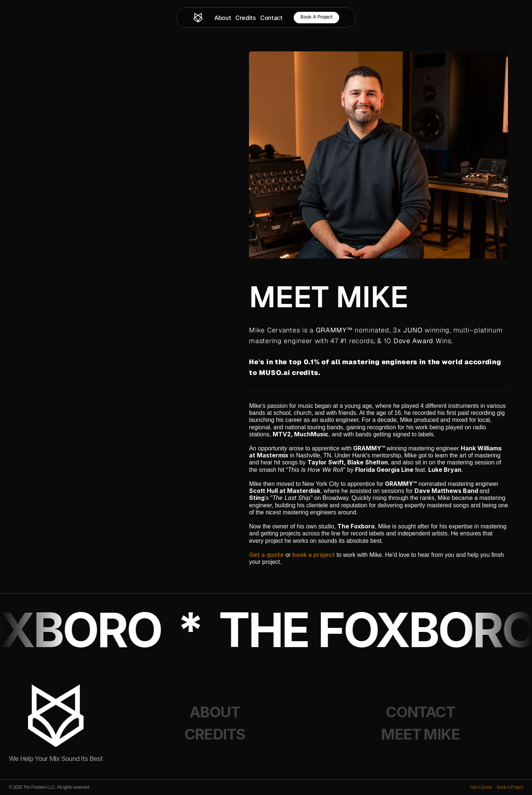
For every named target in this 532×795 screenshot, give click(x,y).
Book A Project (510, 787)
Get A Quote (481, 787)
